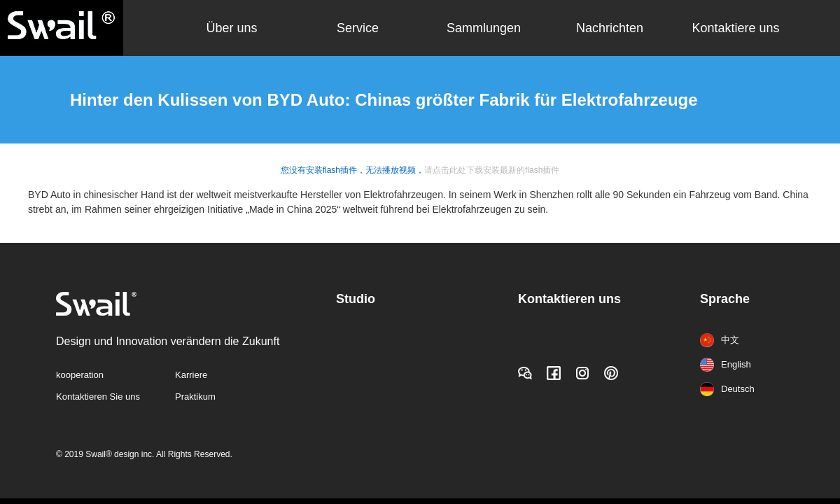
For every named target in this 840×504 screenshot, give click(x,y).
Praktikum (195, 397)
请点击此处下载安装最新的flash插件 (492, 170)
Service (358, 28)
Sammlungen (484, 28)
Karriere (191, 375)
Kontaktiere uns (735, 28)
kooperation (80, 375)
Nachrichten (610, 28)
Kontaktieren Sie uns (98, 397)
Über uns (231, 28)
